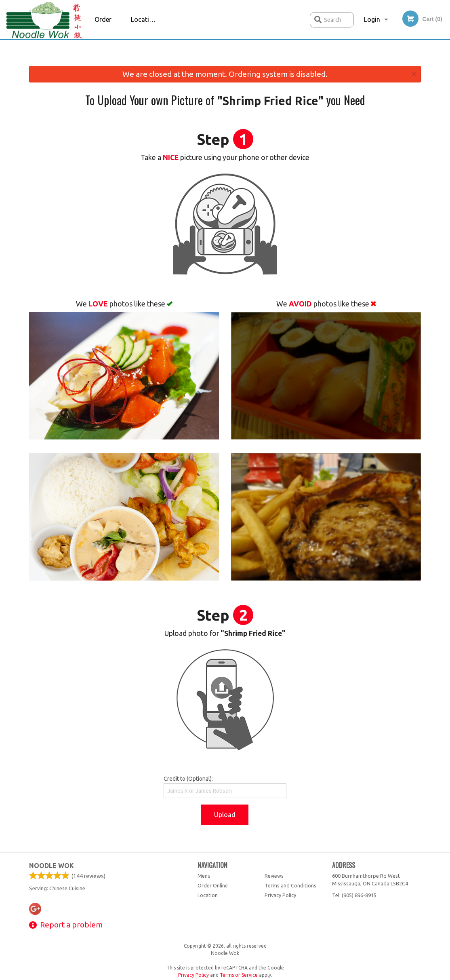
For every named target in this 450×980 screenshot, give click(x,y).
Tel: (354, 895)
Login (372, 19)
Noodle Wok (52, 866)
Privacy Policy (280, 895)
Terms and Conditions (290, 885)
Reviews (274, 876)
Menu (204, 876)
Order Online (104, 27)
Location (144, 19)
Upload (225, 815)
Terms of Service (239, 975)
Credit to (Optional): (225, 787)
